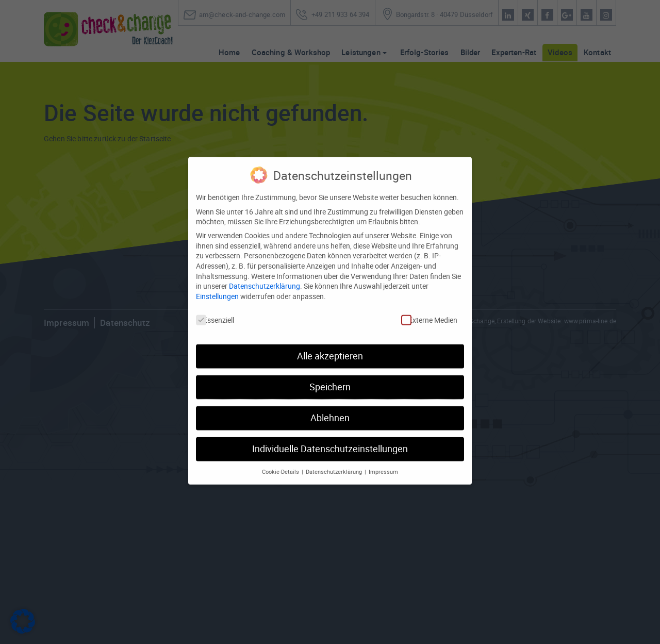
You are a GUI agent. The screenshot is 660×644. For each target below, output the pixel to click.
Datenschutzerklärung (265, 270)
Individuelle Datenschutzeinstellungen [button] (330, 433)
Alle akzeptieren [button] (330, 340)
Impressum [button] (383, 456)
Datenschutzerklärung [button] (335, 456)
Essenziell (215, 304)
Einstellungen (217, 280)
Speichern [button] (330, 371)
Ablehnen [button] (330, 402)
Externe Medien (429, 304)
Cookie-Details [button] (281, 456)
